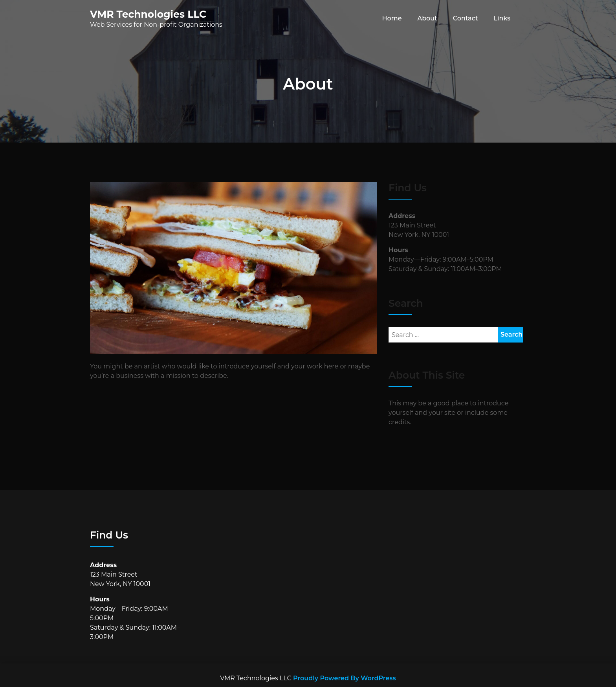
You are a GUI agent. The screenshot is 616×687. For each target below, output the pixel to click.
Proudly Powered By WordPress (345, 678)
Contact (466, 18)
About (427, 18)
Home (392, 18)
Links (502, 18)
